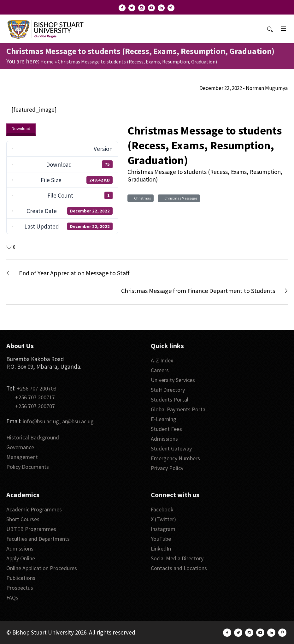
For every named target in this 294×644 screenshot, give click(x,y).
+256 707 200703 (37, 388)
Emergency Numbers (175, 458)
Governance (20, 447)
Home (47, 62)
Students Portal (170, 400)
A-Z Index (162, 360)
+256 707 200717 (35, 397)
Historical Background (33, 437)
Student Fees (166, 429)
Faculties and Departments (38, 539)
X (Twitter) (163, 519)
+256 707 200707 (35, 406)
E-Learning (164, 419)
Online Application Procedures (42, 568)
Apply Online (21, 558)
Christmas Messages (180, 198)
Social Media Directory (177, 558)
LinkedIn (161, 549)
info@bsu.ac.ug (41, 421)
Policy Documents (28, 467)
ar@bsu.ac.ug (78, 421)
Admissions (164, 439)
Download (21, 128)
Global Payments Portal (179, 409)
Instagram (163, 529)
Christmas (142, 198)
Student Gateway (171, 448)
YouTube (161, 539)
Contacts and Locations (179, 568)
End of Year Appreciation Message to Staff (74, 273)
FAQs (12, 597)
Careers (160, 370)
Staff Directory (168, 390)
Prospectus (20, 588)
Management (22, 457)
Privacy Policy (167, 468)
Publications (21, 578)
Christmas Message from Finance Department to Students (198, 291)
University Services (173, 380)
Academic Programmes (34, 509)
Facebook (162, 509)
